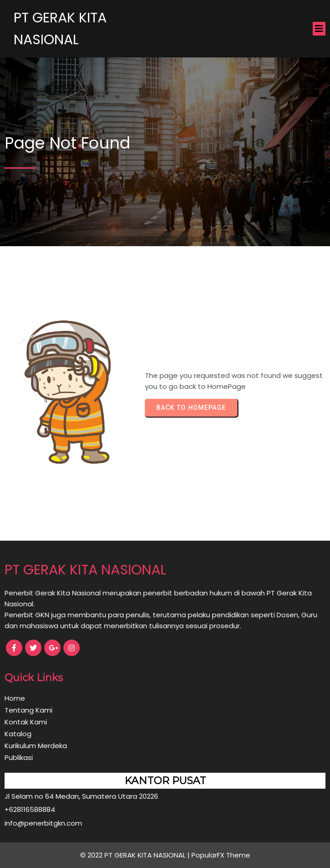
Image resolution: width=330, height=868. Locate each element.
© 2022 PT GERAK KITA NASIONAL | (136, 855)
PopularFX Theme (221, 855)
